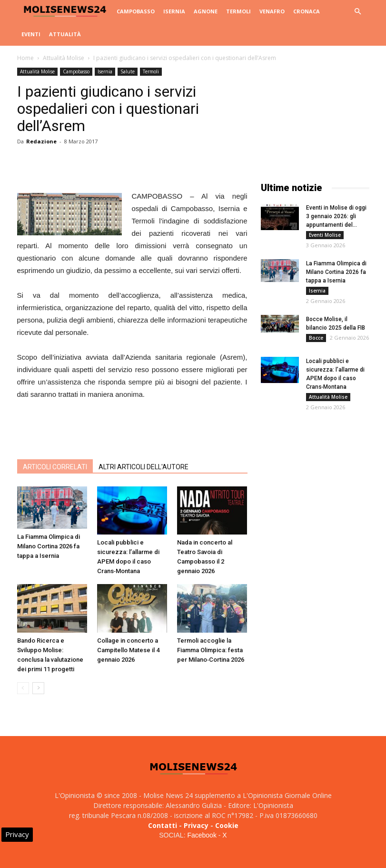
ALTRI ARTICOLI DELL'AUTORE (144, 467)
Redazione (41, 141)
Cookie (227, 825)
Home (25, 58)
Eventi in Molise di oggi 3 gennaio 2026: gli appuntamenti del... (336, 216)
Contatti (163, 825)
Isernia (174, 11)
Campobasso (136, 11)
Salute (128, 71)
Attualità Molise (64, 58)
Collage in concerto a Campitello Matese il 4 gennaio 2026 (128, 650)
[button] (358, 12)
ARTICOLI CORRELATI (55, 467)
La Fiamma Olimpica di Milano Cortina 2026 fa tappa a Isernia (49, 546)
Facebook (202, 835)
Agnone (206, 11)
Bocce (316, 338)
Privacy (196, 825)
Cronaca (307, 11)
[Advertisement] (132, 427)
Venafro (272, 11)
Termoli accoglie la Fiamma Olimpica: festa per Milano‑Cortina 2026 (211, 650)
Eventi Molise (325, 235)
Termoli (238, 11)
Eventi (31, 34)
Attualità (65, 34)
